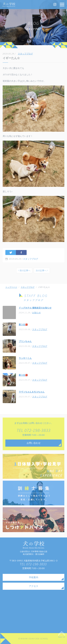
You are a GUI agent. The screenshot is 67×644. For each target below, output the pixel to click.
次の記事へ (42, 270)
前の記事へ (24, 270)
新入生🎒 (23, 324)
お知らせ (36, 313)
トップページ (11, 287)
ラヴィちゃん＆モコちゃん (32, 392)
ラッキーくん (25, 358)
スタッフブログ (25, 54)
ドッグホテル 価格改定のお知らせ (35, 308)
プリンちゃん (25, 341)
